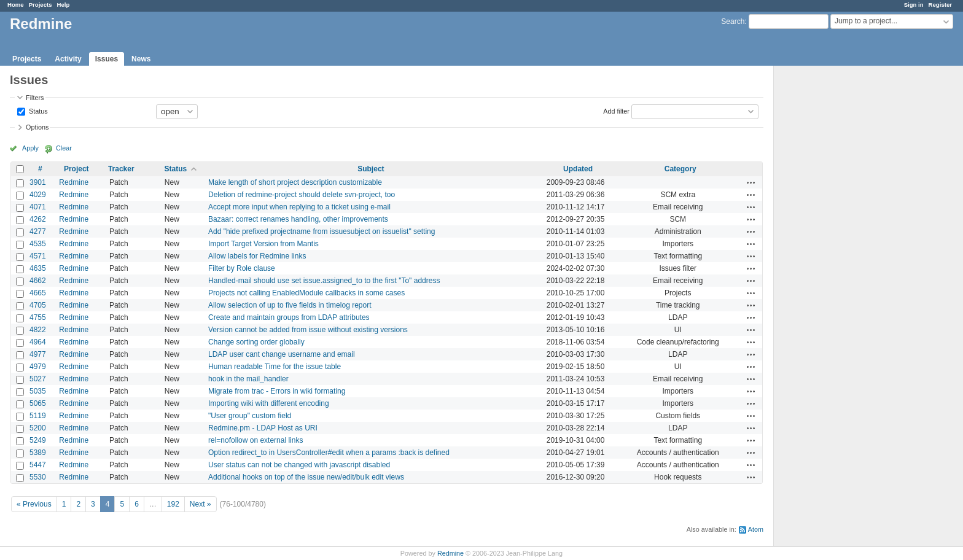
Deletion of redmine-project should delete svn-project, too (302, 195)
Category (680, 169)
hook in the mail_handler (248, 379)
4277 (38, 231)
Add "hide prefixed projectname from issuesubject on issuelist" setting (322, 231)
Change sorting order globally (256, 342)
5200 (38, 428)
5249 (38, 440)
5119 (38, 416)
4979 (38, 367)
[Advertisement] (835, 259)
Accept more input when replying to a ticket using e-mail (299, 207)
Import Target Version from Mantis (263, 244)
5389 (38, 453)
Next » (201, 504)
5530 (38, 477)
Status (37, 111)
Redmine (74, 182)
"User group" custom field (250, 416)
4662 (38, 281)
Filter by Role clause (242, 268)
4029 (38, 195)
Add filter (616, 111)
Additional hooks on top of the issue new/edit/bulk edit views (306, 477)
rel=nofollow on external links (255, 440)
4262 (38, 219)
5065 (38, 403)
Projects (41, 5)
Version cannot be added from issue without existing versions (308, 330)
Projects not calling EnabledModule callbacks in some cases (306, 293)
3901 (38, 182)
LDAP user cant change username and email (282, 354)
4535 (38, 244)
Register (940, 5)
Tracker (121, 169)
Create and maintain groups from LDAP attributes (289, 317)
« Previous (34, 504)
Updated (578, 169)
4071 (38, 207)
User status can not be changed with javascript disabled (299, 465)
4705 (38, 305)
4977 (38, 354)
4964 (38, 342)
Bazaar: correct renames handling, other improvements (298, 219)
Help (64, 5)
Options (37, 127)
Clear (64, 148)
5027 (38, 379)
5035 (38, 391)
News (141, 59)
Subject (371, 169)
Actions (751, 182)
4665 (38, 293)
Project (76, 169)
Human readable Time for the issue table (275, 367)
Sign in (914, 5)
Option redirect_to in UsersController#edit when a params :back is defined (329, 453)
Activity (68, 59)
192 (173, 504)
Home (16, 5)
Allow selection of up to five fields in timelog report (290, 305)
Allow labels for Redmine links (257, 256)
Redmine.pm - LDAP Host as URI (263, 428)
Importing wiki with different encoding (269, 403)
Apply (30, 148)
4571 (38, 256)
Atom (756, 529)
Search (733, 21)
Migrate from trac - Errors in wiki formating (277, 391)
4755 (38, 317)
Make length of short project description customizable (295, 182)
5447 (38, 465)
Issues (107, 59)
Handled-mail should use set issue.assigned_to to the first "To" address (324, 281)
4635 (38, 268)
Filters (35, 98)
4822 (38, 330)
